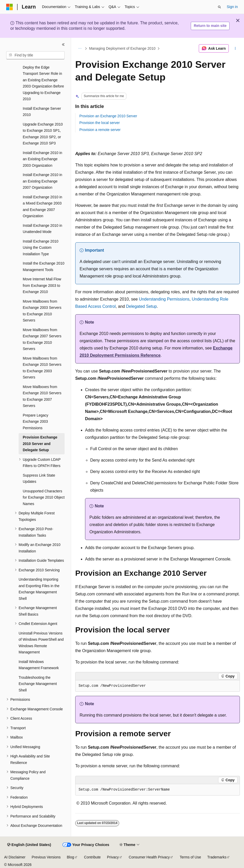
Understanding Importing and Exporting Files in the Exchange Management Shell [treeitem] (39, 589)
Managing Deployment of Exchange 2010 (122, 48)
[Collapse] (63, 45)
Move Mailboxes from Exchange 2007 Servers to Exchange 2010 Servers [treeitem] (42, 339)
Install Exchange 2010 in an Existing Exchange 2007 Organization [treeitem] (43, 181)
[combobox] (35, 55)
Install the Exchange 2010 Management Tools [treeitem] (44, 267)
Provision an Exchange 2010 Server (108, 116)
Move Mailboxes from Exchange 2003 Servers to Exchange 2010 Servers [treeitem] (42, 311)
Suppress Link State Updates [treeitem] (39, 479)
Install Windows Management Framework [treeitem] (39, 665)
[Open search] (219, 7)
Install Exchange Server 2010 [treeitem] (42, 112)
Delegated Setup (142, 306)
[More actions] (235, 48)
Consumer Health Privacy (149, 857)
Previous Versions (46, 857)
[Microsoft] (10, 7)
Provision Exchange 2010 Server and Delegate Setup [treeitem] (40, 444)
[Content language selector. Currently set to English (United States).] (29, 845)
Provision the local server (100, 123)
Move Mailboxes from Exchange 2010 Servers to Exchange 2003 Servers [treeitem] (42, 368)
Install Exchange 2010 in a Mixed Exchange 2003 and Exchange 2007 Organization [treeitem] (43, 207)
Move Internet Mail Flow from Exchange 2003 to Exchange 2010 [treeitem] (42, 285)
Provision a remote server (100, 130)
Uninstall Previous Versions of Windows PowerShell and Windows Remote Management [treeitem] (41, 643)
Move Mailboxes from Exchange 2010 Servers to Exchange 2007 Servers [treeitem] (42, 396)
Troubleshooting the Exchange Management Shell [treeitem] (38, 684)
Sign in (232, 7)
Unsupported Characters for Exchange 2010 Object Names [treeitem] (44, 497)
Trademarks (217, 857)
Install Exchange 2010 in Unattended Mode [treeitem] (43, 229)
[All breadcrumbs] (80, 48)
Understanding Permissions (164, 299)
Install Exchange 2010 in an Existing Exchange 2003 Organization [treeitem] (43, 159)
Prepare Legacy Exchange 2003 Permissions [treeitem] (36, 422)
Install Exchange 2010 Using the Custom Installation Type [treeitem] (41, 248)
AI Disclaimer (15, 857)
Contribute (92, 857)
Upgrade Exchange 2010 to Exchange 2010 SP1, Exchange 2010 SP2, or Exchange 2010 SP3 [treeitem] (43, 134)
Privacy (113, 857)
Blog (71, 857)
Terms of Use (190, 857)
